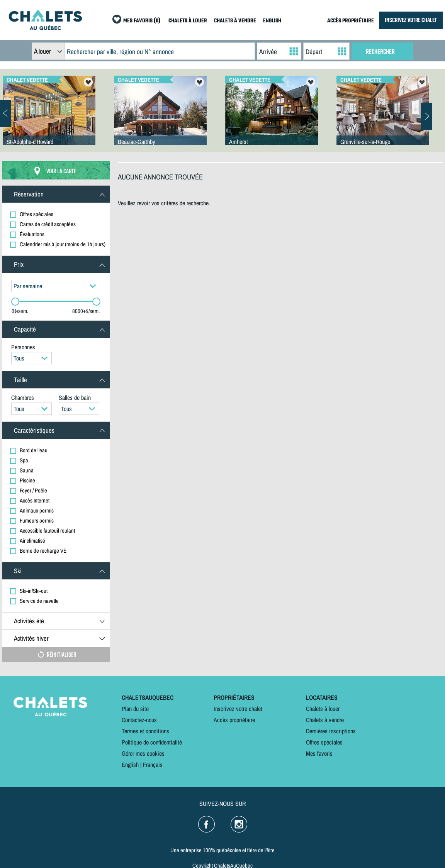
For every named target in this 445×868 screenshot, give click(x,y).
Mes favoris (319, 753)
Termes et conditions (145, 731)
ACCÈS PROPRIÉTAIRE (351, 21)
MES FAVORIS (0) (142, 21)
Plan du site (135, 709)
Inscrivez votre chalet (238, 709)
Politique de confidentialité (152, 742)
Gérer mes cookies (143, 753)
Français (153, 765)
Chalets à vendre (325, 720)
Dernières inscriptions (331, 731)
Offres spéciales (324, 742)
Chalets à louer (323, 709)
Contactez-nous (139, 720)
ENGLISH (272, 21)
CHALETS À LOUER (188, 21)
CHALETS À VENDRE (235, 21)
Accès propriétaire (234, 720)
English (130, 765)
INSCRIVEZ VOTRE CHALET (411, 20)
